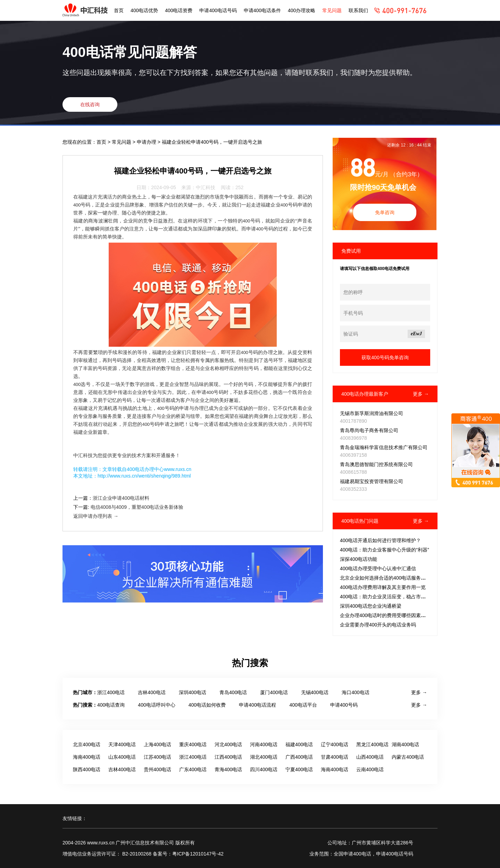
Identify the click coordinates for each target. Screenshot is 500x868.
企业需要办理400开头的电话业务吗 (378, 625)
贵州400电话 (157, 769)
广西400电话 (299, 757)
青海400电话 (228, 769)
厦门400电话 (274, 692)
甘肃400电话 (335, 757)
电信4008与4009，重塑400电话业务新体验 (137, 507)
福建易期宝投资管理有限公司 (372, 481)
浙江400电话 (111, 692)
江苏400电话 (157, 757)
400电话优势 (144, 10)
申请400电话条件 (262, 10)
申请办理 (147, 142)
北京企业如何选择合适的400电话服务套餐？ (388, 578)
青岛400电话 (233, 692)
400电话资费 (179, 10)
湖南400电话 (405, 744)
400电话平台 (303, 705)
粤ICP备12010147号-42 (198, 854)
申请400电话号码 (218, 10)
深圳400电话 (193, 692)
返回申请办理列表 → (96, 516)
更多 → (421, 394)
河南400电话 (264, 744)
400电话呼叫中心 (156, 705)
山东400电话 (122, 757)
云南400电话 (370, 769)
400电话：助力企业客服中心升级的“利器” (385, 550)
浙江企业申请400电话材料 (121, 498)
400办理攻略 (302, 10)
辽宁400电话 (335, 744)
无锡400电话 (315, 692)
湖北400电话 (264, 757)
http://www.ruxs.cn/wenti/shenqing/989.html (144, 476)
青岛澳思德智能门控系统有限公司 (376, 464)
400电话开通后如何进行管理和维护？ (380, 540)
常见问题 (332, 10)
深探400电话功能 (359, 559)
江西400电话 (228, 757)
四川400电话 (264, 769)
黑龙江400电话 (372, 744)
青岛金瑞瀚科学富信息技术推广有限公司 (384, 447)
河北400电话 (228, 744)
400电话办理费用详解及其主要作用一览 (383, 587)
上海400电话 (157, 744)
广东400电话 (193, 769)
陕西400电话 (87, 769)
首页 (119, 10)
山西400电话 (370, 757)
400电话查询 (111, 705)
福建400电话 (299, 744)
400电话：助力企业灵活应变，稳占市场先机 (388, 597)
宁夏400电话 (299, 769)
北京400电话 (87, 744)
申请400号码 (344, 705)
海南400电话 (87, 757)
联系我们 (358, 10)
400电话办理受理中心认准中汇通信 (378, 568)
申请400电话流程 (257, 705)
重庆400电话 (193, 744)
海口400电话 (355, 692)
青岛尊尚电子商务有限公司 (369, 430)
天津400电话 (122, 744)
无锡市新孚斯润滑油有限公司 (372, 413)
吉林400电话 (152, 692)
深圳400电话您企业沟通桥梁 (371, 606)
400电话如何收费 (207, 705)
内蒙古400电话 (408, 757)
